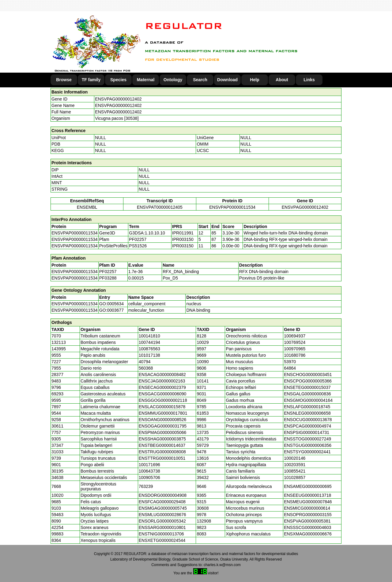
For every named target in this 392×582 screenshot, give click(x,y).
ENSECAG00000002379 (162, 387)
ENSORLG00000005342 (162, 521)
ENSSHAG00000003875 (162, 439)
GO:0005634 (111, 304)
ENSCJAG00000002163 (162, 381)
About (282, 80)
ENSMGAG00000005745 (163, 508)
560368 (146, 368)
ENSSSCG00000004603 (307, 527)
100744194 (149, 342)
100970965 (295, 349)
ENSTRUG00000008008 (162, 452)
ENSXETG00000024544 (162, 540)
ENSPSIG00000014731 (307, 432)
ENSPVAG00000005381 (307, 521)
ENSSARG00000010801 (162, 527)
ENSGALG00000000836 (307, 394)
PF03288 (108, 278)
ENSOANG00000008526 (163, 420)
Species (118, 80)
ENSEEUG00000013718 (307, 495)
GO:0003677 (111, 310)
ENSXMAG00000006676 (308, 534)
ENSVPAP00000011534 (232, 207)
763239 (146, 486)
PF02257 (108, 272)
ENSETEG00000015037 (307, 387)
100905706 (149, 477)
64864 (290, 368)
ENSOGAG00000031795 (163, 426)
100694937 (295, 336)
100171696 (149, 465)
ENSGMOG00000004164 (308, 400)
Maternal (146, 80)
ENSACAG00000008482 (162, 375)
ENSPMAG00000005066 (163, 432)
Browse (64, 80)
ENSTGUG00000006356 (308, 445)
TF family (91, 80)
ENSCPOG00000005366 (308, 381)
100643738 (149, 471)
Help (254, 80)
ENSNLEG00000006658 (307, 413)
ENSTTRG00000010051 (162, 458)
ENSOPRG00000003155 (308, 515)
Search (200, 80)
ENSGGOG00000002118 (163, 400)
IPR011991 (183, 233)
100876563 (149, 349)
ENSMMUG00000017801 (163, 413)
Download (227, 80)
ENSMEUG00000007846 (308, 502)
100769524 (295, 342)
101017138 (149, 355)
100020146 (295, 458)
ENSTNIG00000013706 (161, 534)
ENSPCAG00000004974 (307, 426)
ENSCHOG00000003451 (308, 375)
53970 (290, 362)
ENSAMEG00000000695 (308, 486)
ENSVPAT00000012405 (160, 207)
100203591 (295, 465)
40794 (145, 362)
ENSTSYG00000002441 (307, 452)
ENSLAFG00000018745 (307, 407)
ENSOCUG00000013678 (308, 420)
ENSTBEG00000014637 (162, 445)
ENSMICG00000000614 (307, 508)
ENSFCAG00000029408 (162, 502)
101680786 (295, 355)
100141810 (149, 336)
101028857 (295, 477)
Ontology (173, 80)
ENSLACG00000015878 (162, 407)
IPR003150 (183, 239)
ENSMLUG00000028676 (162, 515)
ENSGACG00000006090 (163, 394)
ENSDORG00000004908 (163, 495)
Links (309, 80)
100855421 (295, 471)
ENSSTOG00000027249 (307, 439)
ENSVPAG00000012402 (118, 99)
